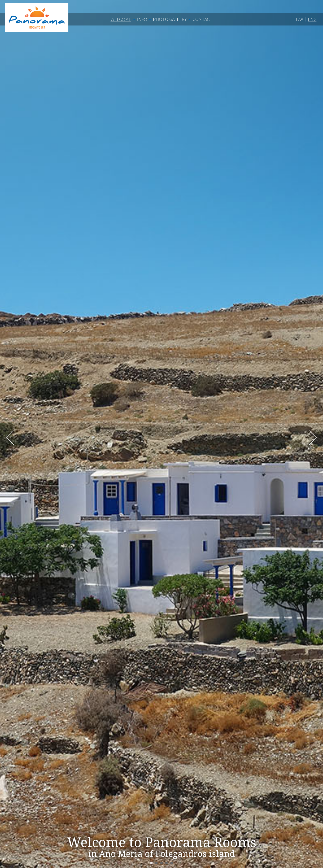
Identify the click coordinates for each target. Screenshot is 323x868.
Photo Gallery (170, 19)
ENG (312, 19)
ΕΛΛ (300, 19)
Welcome (121, 19)
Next (313, 438)
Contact (203, 19)
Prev (10, 438)
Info (142, 19)
